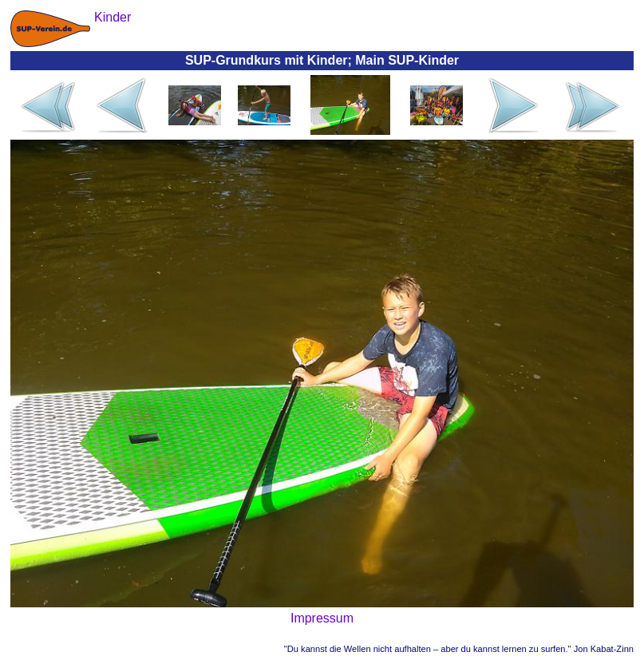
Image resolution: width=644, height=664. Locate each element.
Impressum (322, 618)
